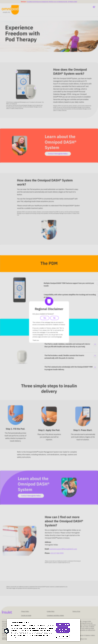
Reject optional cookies (63, 630)
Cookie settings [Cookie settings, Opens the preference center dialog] (63, 636)
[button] (7, 631)
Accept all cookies (63, 625)
